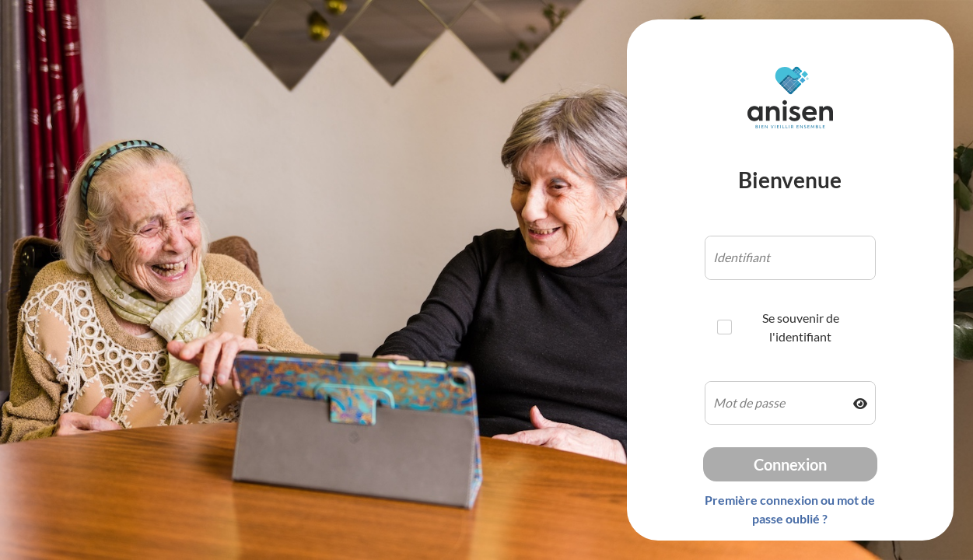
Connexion (790, 464)
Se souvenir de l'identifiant (778, 327)
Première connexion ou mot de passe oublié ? (790, 509)
